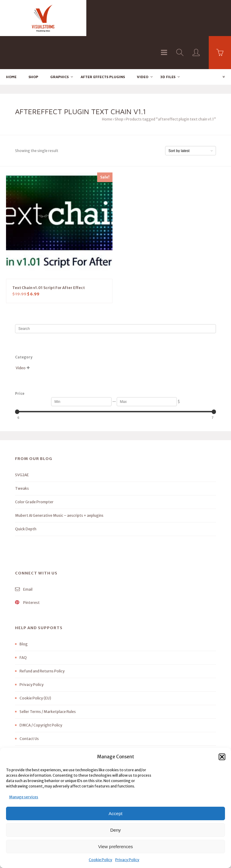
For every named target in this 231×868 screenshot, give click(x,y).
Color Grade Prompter (34, 469)
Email (24, 557)
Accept (115, 813)
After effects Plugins (103, 44)
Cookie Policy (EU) (35, 665)
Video (143, 44)
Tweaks (22, 456)
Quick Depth (26, 496)
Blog (24, 611)
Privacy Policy (127, 860)
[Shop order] (191, 118)
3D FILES (168, 44)
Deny (115, 830)
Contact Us (29, 706)
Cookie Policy (100, 860)
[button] (222, 757)
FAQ (23, 625)
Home (11, 44)
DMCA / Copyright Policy (41, 692)
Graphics (59, 44)
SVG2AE (22, 442)
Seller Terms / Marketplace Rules (48, 679)
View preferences (115, 847)
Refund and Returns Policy (42, 638)
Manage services (24, 797)
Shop (33, 44)
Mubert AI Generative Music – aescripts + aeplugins (59, 483)
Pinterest (27, 570)
